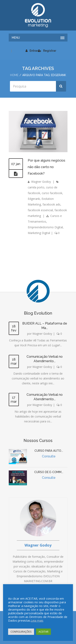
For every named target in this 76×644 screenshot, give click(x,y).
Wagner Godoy (41, 182)
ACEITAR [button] (43, 632)
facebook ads (51, 204)
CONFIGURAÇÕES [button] (21, 632)
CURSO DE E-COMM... (49, 472)
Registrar (47, 51)
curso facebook (52, 193)
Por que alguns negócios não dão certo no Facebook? (47, 167)
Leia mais (37, 620)
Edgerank (34, 199)
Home (14, 75)
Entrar (32, 51)
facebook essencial (40, 210)
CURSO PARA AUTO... (49, 451)
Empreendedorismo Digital (45, 227)
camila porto (36, 187)
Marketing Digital (39, 233)
